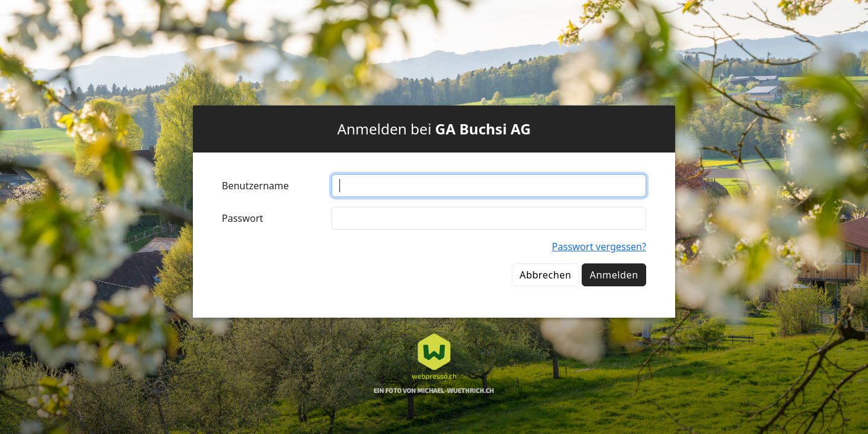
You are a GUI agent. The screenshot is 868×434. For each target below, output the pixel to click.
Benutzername (255, 186)
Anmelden (614, 275)
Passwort (243, 218)
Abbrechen (546, 275)
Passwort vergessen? (599, 247)
